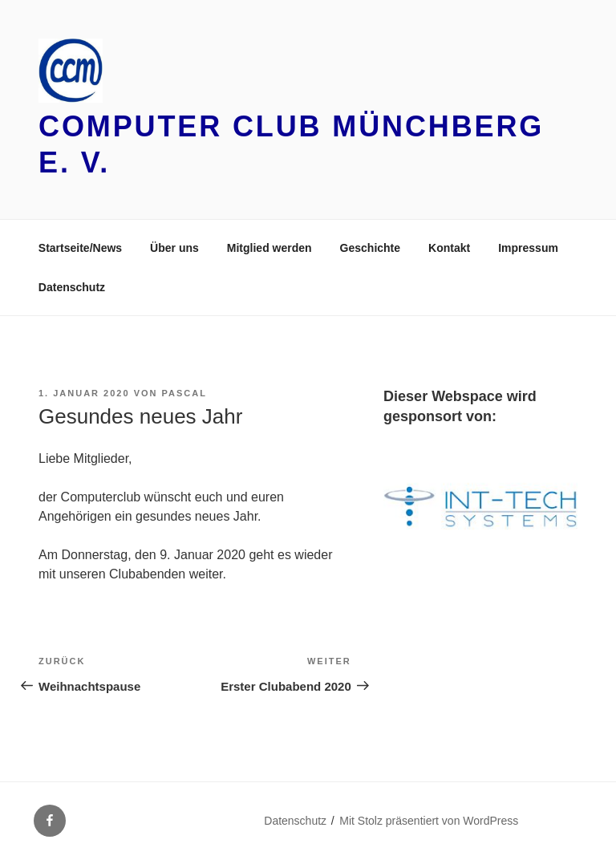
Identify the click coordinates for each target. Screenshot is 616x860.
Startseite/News (80, 248)
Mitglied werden (269, 248)
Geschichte (370, 248)
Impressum (528, 248)
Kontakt (449, 248)
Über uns (174, 248)
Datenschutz (72, 287)
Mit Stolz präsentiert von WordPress (429, 821)
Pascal (184, 393)
